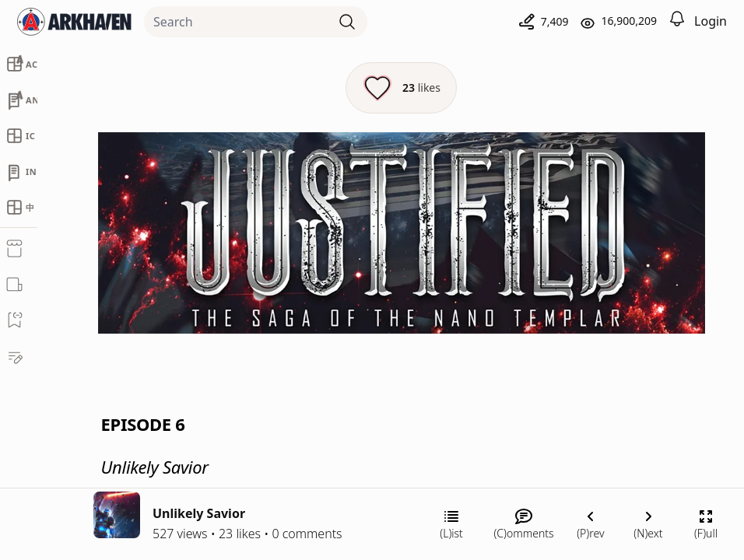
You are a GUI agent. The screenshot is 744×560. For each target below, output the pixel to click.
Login (711, 21)
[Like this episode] (401, 88)
